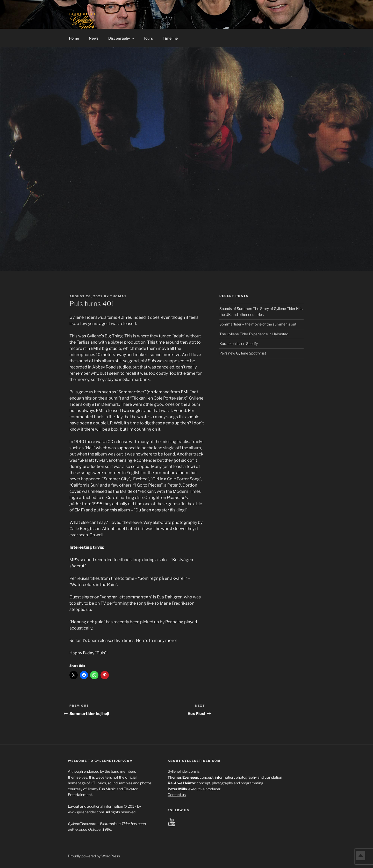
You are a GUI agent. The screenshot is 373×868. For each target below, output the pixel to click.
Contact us (177, 795)
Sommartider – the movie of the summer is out (258, 324)
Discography (122, 38)
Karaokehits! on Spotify (239, 343)
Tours (148, 38)
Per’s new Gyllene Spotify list (243, 353)
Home (74, 38)
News (94, 38)
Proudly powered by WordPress (94, 856)
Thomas (119, 296)
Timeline (170, 38)
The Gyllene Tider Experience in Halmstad (254, 334)
